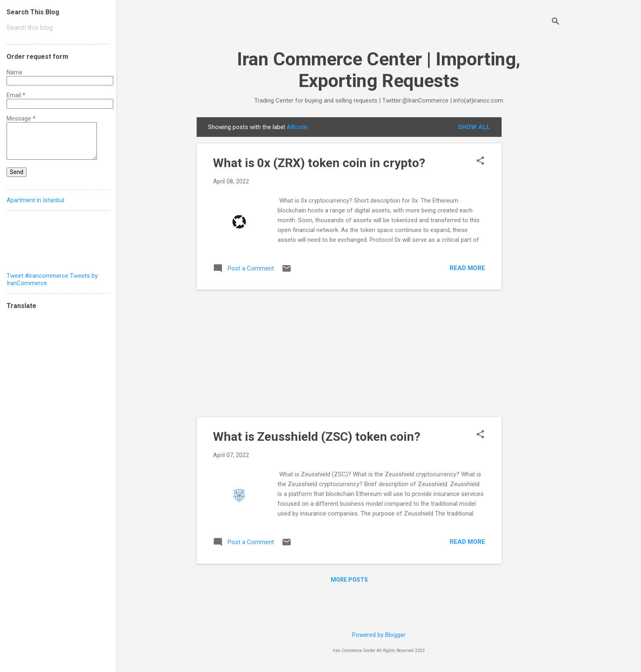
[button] (480, 161)
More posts (349, 580)
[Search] (556, 22)
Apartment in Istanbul (35, 200)
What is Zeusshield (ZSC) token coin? (317, 436)
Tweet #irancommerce (37, 276)
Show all (474, 127)
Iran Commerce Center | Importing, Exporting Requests (379, 70)
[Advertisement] (534, 240)
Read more (467, 268)
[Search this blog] (58, 28)
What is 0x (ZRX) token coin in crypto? (319, 163)
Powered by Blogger (379, 635)
